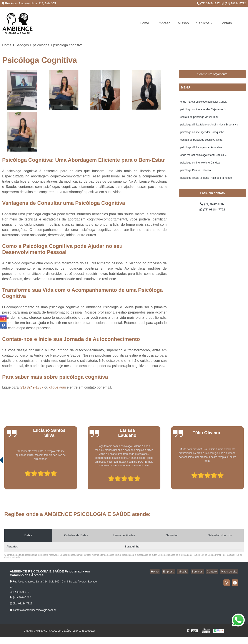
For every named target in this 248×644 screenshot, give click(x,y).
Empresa (163, 23)
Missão (183, 23)
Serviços (203, 23)
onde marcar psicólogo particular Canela (204, 103)
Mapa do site (230, 572)
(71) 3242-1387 (208, 3)
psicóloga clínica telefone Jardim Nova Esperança (209, 128)
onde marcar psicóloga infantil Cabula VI (204, 161)
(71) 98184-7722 (234, 3)
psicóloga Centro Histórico (196, 177)
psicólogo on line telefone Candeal (200, 169)
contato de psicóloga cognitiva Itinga (201, 144)
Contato (226, 23)
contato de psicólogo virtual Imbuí (200, 119)
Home (144, 23)
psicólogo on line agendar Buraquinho (202, 136)
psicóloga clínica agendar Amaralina (201, 152)
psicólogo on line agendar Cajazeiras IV (203, 111)
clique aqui (57, 388)
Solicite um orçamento (212, 75)
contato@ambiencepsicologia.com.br (33, 611)
